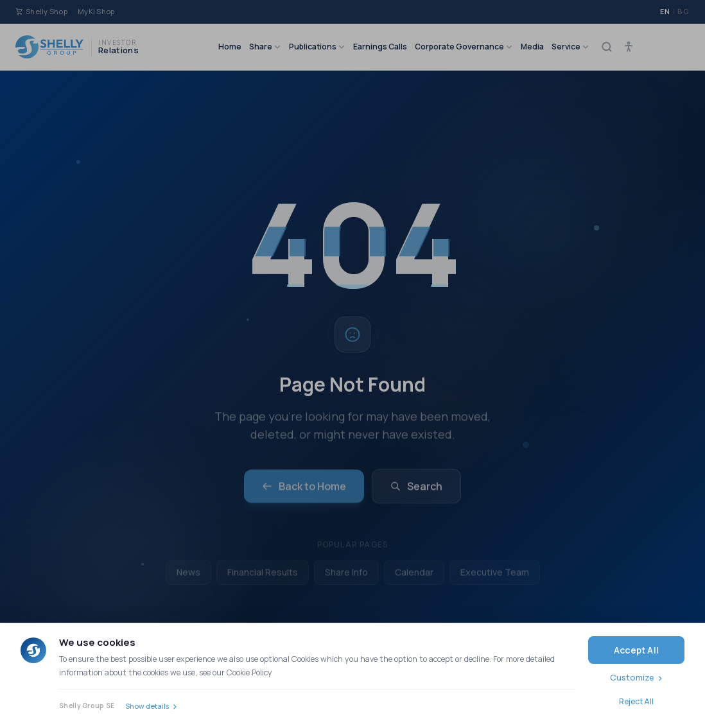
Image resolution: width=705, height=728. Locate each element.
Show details (147, 706)
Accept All (636, 650)
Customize (632, 677)
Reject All (636, 701)
